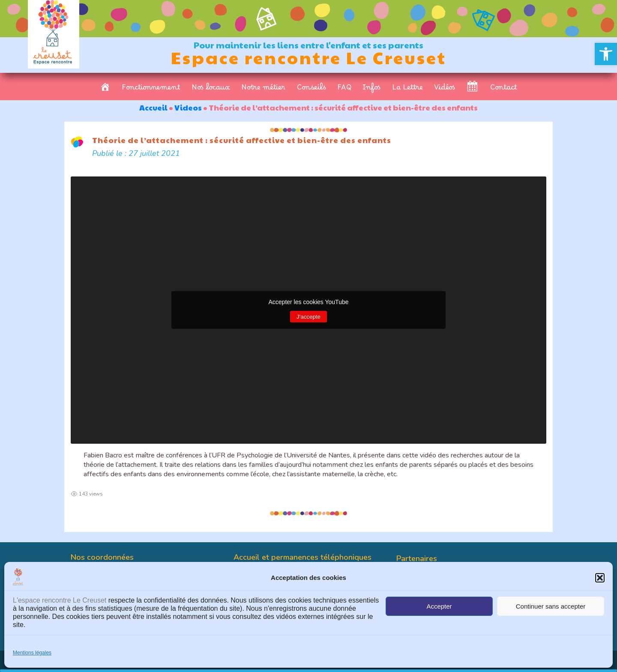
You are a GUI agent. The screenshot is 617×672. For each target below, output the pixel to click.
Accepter (439, 606)
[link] (606, 54)
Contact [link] (504, 90)
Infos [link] (371, 90)
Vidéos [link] (445, 90)
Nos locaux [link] (211, 90)
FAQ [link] (344, 90)
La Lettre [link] (407, 90)
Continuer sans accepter (551, 606)
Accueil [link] (153, 107)
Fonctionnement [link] (151, 90)
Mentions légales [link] (32, 653)
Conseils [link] (311, 90)
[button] (600, 578)
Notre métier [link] (263, 90)
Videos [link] (188, 107)
